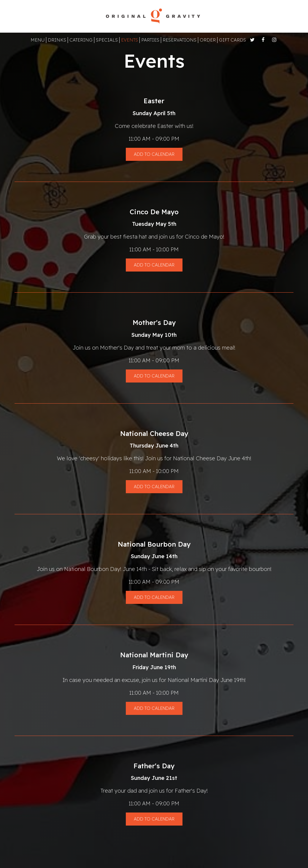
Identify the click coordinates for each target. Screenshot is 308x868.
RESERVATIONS (180, 40)
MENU (38, 40)
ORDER (208, 40)
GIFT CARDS (232, 40)
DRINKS (57, 40)
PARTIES (150, 40)
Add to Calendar (154, 154)
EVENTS (130, 40)
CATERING (81, 40)
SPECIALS (107, 40)
